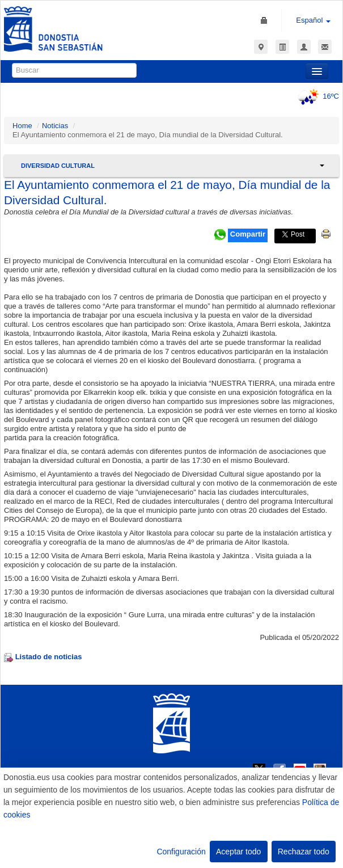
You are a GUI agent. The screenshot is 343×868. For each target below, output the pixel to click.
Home (22, 126)
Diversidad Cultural (58, 166)
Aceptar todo (238, 852)
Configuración (181, 852)
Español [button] (313, 20)
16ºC (317, 96)
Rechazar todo (304, 852)
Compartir (248, 234)
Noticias (55, 126)
